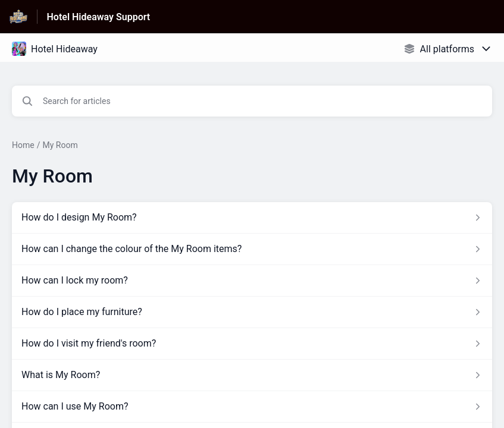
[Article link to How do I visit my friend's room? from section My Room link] (252, 344)
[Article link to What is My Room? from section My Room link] (252, 375)
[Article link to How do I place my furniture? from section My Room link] (252, 312)
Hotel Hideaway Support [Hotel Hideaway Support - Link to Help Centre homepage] (99, 17)
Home (23, 145)
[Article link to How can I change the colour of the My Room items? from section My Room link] (252, 249)
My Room (60, 145)
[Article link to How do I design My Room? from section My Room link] (252, 218)
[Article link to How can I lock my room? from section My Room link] (252, 281)
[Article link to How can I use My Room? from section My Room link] (252, 407)
